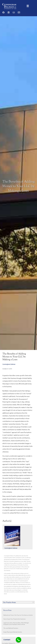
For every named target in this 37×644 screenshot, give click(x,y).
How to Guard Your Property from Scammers (15, 619)
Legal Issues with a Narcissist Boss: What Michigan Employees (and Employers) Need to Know (16, 624)
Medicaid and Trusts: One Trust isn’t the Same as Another (18, 615)
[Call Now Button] (18, 640)
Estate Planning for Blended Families (13, 632)
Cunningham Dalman (9, 364)
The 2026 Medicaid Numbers (11, 628)
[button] (28, 6)
